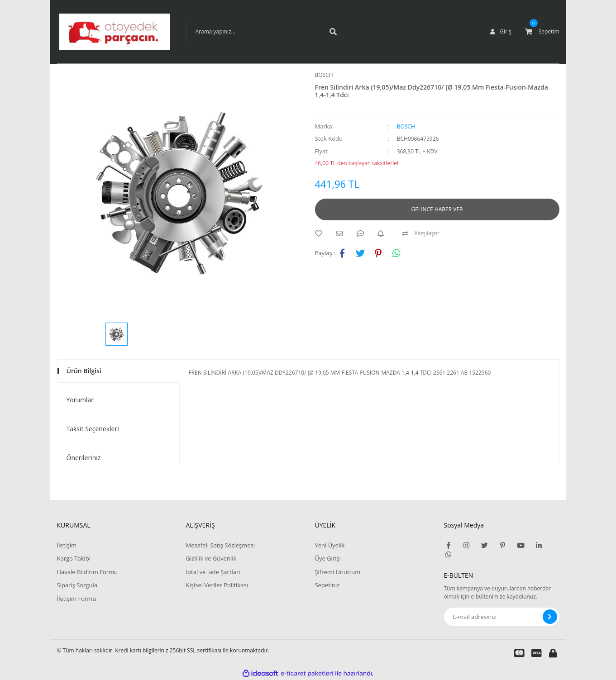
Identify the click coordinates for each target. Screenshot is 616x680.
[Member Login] (501, 32)
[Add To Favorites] (321, 233)
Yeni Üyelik (329, 545)
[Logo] (115, 32)
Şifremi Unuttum (337, 572)
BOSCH (324, 75)
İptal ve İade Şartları (213, 572)
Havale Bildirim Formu (88, 572)
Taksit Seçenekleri (93, 429)
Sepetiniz (327, 585)
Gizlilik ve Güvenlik (211, 558)
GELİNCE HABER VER (437, 209)
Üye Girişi (327, 558)
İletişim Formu (77, 599)
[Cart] (542, 32)
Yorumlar (80, 400)
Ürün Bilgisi (84, 371)
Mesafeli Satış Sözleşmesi (220, 545)
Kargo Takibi (74, 558)
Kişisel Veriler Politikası (217, 585)
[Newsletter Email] (502, 617)
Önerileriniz (84, 458)
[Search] (265, 32)
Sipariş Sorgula (77, 585)
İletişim (67, 545)
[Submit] (550, 617)
